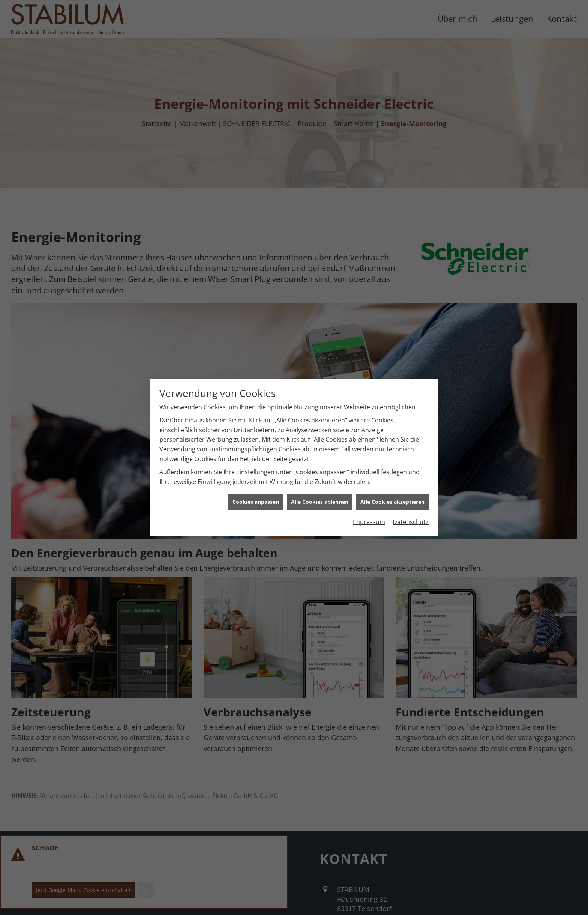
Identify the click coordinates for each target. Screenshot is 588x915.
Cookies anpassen (256, 478)
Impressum (369, 498)
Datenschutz (411, 498)
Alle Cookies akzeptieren (392, 478)
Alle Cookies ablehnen (320, 478)
